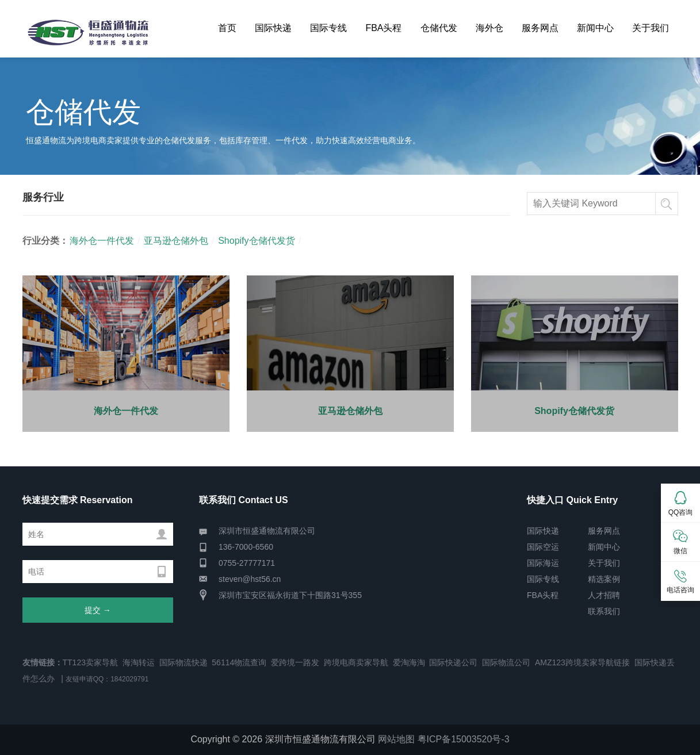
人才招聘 (604, 595)
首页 (227, 28)
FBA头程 (383, 28)
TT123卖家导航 (90, 662)
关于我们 (651, 28)
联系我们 (604, 611)
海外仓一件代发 (102, 241)
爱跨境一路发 (295, 662)
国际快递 (273, 28)
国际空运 (543, 547)
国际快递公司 (453, 662)
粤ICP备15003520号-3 (464, 739)
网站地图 (396, 739)
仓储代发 (439, 28)
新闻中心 (595, 28)
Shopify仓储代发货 (256, 241)
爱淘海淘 (409, 662)
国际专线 (328, 28)
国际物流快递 (183, 662)
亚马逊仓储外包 (176, 241)
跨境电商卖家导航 (356, 662)
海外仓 (489, 28)
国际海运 (543, 563)
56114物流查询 (239, 662)
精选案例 (604, 579)
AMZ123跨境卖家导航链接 (582, 662)
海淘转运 (139, 662)
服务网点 (540, 28)
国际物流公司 (506, 662)
